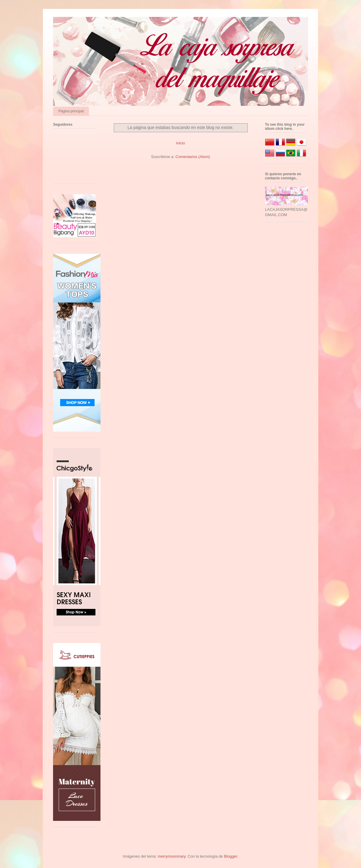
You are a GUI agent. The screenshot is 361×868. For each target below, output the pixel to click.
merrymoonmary (172, 856)
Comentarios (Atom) (193, 157)
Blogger (231, 856)
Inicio (181, 143)
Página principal (71, 111)
